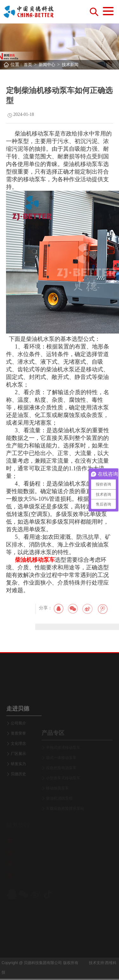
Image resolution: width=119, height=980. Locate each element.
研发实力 (18, 785)
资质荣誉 (18, 755)
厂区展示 (18, 775)
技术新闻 (70, 65)
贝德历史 (18, 796)
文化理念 (18, 765)
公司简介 (18, 745)
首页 (28, 65)
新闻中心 (47, 65)
